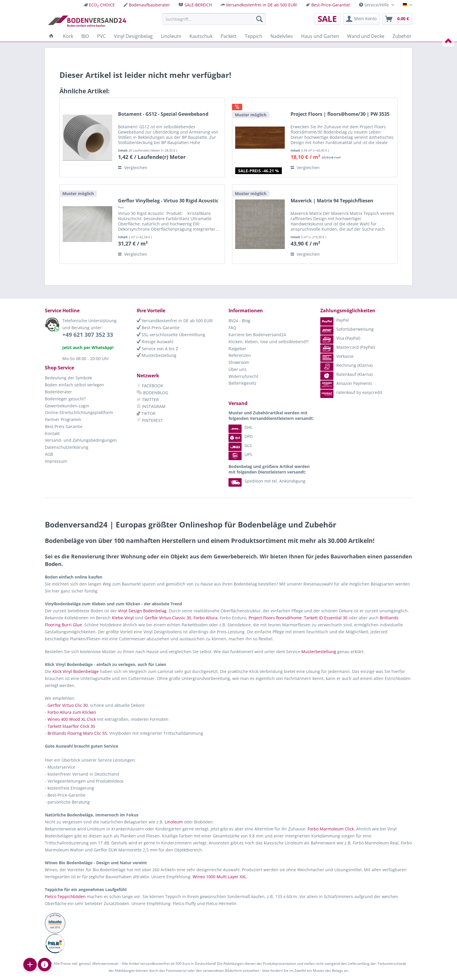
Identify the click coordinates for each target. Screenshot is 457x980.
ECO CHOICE (102, 5)
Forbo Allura (205, 618)
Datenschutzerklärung (67, 447)
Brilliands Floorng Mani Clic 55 (77, 733)
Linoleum (174, 822)
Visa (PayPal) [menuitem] (340, 338)
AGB (49, 454)
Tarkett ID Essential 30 (326, 618)
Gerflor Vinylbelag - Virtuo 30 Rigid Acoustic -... (168, 204)
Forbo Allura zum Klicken (72, 712)
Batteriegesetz (242, 383)
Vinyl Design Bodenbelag (142, 611)
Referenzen (240, 355)
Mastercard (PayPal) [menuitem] (348, 347)
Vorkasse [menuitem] (337, 356)
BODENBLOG (152, 393)
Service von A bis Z (157, 349)
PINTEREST (150, 420)
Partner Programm (63, 419)
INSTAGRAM (151, 406)
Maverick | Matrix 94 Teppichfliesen (332, 201)
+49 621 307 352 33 (88, 335)
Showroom (239, 362)
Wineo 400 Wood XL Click (72, 719)
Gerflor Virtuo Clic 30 (68, 705)
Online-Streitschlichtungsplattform (79, 412)
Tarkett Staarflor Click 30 (71, 726)
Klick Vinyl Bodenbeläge (76, 671)
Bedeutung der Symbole (68, 378)
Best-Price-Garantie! (331, 5)
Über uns (238, 369)
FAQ (232, 328)
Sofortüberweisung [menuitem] (347, 329)
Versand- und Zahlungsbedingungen (81, 440)
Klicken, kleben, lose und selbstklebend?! (269, 342)
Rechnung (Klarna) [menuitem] (346, 365)
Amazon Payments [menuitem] (346, 383)
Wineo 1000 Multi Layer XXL (219, 877)
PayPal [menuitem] (335, 320)
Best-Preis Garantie (64, 426)
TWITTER (148, 400)
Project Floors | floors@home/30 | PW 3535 (340, 114)
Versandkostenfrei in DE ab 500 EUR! (262, 5)
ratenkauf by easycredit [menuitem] (351, 392)
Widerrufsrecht (243, 376)
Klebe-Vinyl (123, 618)
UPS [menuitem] (240, 454)
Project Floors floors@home (275, 618)
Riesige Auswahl (155, 342)
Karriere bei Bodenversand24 (257, 335)
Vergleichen (133, 168)
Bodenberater (58, 392)
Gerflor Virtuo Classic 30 (168, 618)
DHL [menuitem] (240, 427)
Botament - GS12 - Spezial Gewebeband (163, 114)
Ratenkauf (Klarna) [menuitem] (346, 374)
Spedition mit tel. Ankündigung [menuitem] (267, 481)
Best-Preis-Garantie (158, 328)
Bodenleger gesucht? (65, 399)
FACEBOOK (150, 386)
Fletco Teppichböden (65, 896)
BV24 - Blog (239, 321)
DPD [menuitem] (241, 436)
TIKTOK (146, 413)
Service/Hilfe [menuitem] (375, 5)
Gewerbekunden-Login (67, 406)
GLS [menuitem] (240, 445)
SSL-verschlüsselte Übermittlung (171, 335)
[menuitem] (99, 5)
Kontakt (52, 433)
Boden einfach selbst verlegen (74, 385)
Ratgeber (237, 349)
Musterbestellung (157, 355)
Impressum (56, 461)
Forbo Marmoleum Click (331, 829)
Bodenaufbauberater (149, 5)
